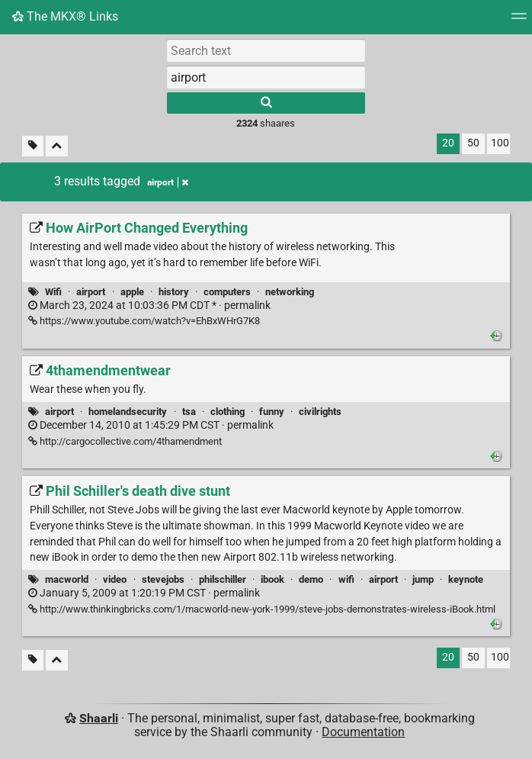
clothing (228, 412)
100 (500, 143)
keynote (466, 579)
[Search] (266, 103)
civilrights (320, 412)
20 (448, 143)
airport (91, 292)
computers (227, 292)
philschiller (223, 579)
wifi (346, 579)
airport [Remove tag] (168, 182)
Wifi (53, 292)
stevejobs (163, 579)
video (115, 579)
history (174, 292)
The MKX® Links (65, 16)
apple (132, 292)
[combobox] (266, 77)
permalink (149, 306)
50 (473, 143)
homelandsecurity (128, 412)
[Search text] (266, 50)
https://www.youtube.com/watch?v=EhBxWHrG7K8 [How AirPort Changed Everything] (144, 321)
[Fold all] (57, 146)
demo (311, 579)
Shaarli (99, 718)
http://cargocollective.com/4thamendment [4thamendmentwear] (125, 441)
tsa (189, 412)
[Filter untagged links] (33, 146)
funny (272, 412)
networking (290, 292)
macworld (67, 579)
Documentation (363, 732)
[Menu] (519, 21)
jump (423, 579)
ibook (272, 579)
